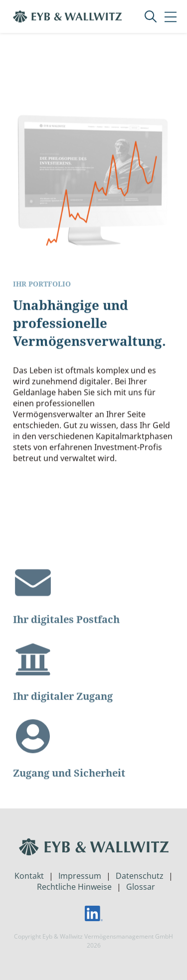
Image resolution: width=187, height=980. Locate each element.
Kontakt (29, 876)
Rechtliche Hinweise (74, 887)
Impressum (80, 876)
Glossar (141, 887)
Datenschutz (140, 876)
